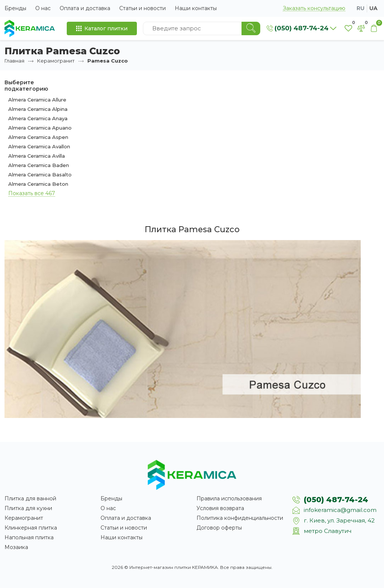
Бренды (15, 8)
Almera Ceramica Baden (39, 165)
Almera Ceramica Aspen (38, 137)
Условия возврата (220, 508)
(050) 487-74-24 (336, 500)
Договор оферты (219, 528)
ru (361, 8)
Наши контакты (196, 8)
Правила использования (229, 498)
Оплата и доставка (85, 8)
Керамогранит (56, 61)
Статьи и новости (142, 8)
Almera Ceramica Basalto (40, 175)
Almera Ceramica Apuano (40, 128)
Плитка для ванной (30, 498)
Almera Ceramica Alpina (38, 109)
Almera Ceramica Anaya (38, 118)
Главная (14, 61)
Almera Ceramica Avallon (39, 146)
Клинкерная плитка (31, 528)
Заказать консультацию (314, 8)
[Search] (251, 28)
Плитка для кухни (28, 508)
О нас (43, 8)
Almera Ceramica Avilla (37, 156)
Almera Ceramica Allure (37, 100)
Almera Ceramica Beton (38, 184)
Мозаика (16, 547)
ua (373, 8)
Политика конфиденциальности (240, 518)
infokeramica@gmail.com (340, 510)
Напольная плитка (29, 537)
